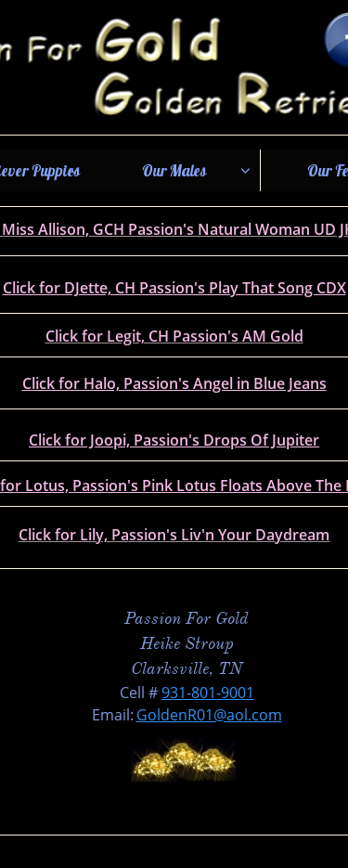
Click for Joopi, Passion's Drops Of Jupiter (174, 440)
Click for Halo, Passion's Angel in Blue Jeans (174, 383)
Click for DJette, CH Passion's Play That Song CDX (174, 288)
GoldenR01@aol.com (209, 715)
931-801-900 (204, 693)
